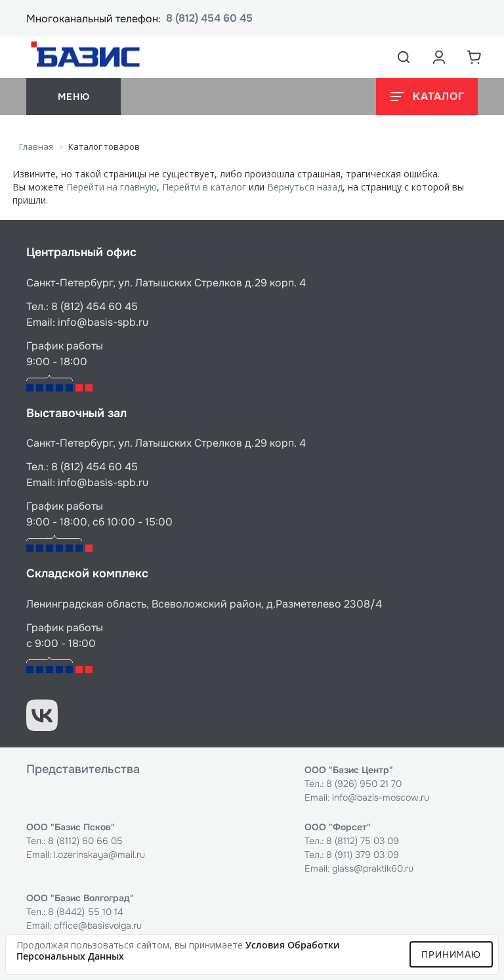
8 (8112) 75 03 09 (363, 841)
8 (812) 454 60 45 (209, 19)
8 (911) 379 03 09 (363, 855)
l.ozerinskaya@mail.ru (99, 855)
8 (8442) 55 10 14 (86, 912)
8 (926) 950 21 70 (364, 784)
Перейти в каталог (204, 187)
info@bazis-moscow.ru (381, 797)
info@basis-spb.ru (103, 322)
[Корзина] (474, 57)
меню (73, 97)
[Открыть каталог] (427, 97)
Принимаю (451, 954)
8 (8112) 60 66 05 (85, 841)
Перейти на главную (112, 187)
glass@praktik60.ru (373, 868)
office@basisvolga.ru (98, 925)
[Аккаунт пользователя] (439, 57)
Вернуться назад (305, 187)
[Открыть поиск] (404, 57)
